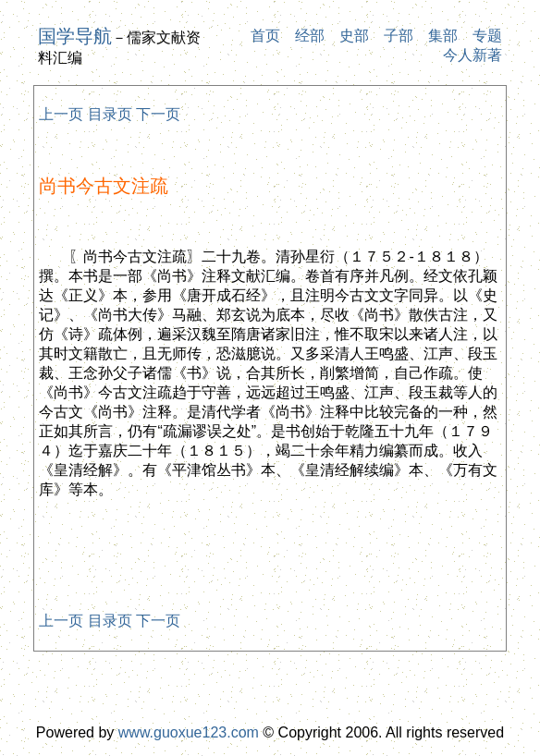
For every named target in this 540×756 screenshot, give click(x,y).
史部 (354, 36)
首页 (265, 36)
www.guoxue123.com (189, 732)
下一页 (158, 114)
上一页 (61, 114)
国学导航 (75, 36)
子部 (399, 36)
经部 (310, 36)
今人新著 (472, 55)
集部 (443, 36)
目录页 (110, 114)
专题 (487, 36)
